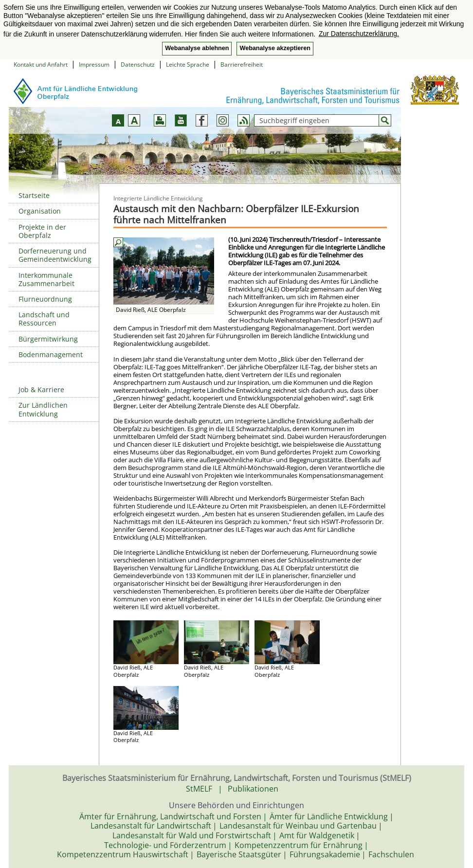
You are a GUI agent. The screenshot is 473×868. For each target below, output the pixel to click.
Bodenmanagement (51, 354)
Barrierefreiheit (242, 64)
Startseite (34, 195)
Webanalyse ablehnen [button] (197, 48)
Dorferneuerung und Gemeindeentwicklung (55, 255)
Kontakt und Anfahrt (41, 64)
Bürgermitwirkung (48, 339)
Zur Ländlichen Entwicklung (43, 409)
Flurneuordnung (45, 299)
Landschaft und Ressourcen (44, 319)
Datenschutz (138, 64)
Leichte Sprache (188, 64)
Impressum (94, 64)
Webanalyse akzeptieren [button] (275, 48)
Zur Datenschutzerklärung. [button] (359, 34)
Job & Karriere (41, 389)
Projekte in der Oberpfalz (42, 231)
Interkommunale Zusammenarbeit (46, 279)
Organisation (40, 211)
